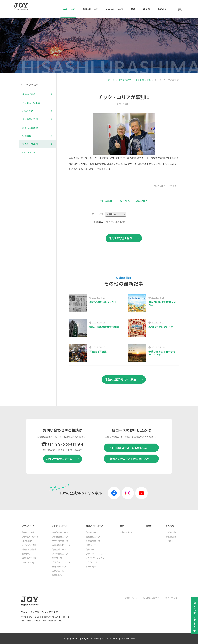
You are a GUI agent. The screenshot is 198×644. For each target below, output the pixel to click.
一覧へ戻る (124, 201)
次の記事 (141, 201)
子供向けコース (90, 9)
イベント (170, 541)
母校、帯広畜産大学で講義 (104, 327)
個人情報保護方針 (151, 598)
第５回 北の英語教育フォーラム (164, 303)
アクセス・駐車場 (31, 103)
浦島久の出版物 (30, 128)
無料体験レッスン (60, 566)
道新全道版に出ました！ (103, 302)
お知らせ (162, 9)
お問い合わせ (131, 598)
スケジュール (58, 571)
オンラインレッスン (95, 558)
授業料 (146, 9)
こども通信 (171, 532)
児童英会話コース (60, 532)
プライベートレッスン (62, 562)
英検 (133, 9)
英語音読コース (59, 549)
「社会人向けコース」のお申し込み (128, 459)
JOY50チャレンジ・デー (162, 327)
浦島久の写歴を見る (120, 238)
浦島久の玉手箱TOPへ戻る (121, 379)
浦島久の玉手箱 (143, 80)
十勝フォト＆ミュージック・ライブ (162, 353)
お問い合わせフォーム (59, 459)
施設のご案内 (29, 94)
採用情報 (27, 136)
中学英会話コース (60, 541)
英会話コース (92, 532)
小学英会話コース (60, 537)
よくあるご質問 (30, 119)
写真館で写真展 (98, 352)
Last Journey (29, 152)
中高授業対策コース (61, 545)
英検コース (57, 558)
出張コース (91, 545)
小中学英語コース (60, 554)
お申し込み (57, 575)
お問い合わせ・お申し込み (195, 614)
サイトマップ (171, 598)
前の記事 (106, 201)
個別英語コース (93, 537)
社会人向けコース (114, 9)
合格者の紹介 (126, 532)
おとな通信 (171, 537)
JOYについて (68, 9)
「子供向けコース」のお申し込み (128, 448)
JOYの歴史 (28, 111)
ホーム (111, 80)
